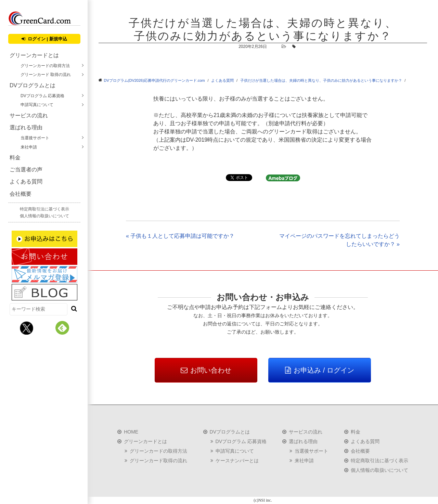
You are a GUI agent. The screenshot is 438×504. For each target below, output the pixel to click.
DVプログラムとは (33, 85)
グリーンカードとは (34, 55)
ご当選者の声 (26, 170)
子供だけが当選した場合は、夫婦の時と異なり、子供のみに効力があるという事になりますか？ (321, 80)
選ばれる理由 (26, 127)
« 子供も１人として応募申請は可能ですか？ (180, 236)
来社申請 (29, 147)
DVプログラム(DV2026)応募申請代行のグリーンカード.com (154, 80)
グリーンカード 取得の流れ (46, 75)
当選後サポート (35, 138)
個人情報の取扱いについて (44, 216)
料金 (15, 158)
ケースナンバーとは (237, 461)
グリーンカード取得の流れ (158, 461)
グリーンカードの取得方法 (45, 66)
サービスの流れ (29, 115)
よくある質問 (26, 182)
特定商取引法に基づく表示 (44, 209)
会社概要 (21, 194)
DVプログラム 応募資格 (42, 96)
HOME (131, 432)
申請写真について (37, 105)
